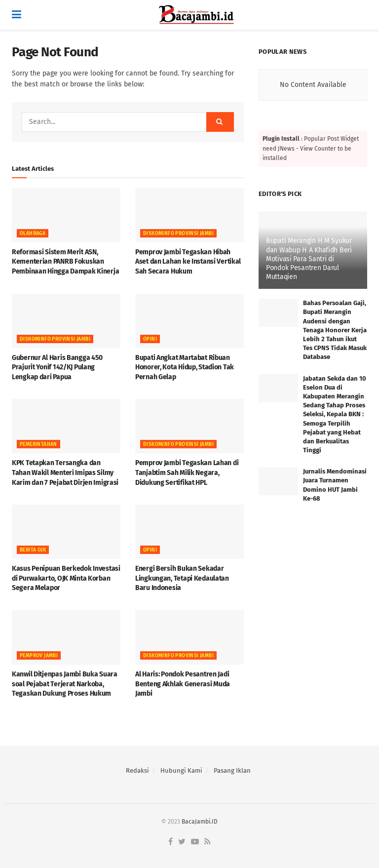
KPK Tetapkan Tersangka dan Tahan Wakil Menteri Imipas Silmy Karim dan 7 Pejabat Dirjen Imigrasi (65, 473)
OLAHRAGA (33, 234)
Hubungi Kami (181, 770)
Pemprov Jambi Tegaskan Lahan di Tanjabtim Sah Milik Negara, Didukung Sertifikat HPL (187, 473)
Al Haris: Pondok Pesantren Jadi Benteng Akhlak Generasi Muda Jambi (183, 684)
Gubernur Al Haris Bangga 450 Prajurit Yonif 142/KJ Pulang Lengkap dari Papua (57, 367)
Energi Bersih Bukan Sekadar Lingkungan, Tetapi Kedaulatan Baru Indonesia (182, 578)
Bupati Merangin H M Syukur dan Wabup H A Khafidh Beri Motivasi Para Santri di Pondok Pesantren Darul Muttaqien (309, 259)
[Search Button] (220, 122)
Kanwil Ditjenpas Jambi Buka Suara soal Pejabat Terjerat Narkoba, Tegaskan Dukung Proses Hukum (65, 684)
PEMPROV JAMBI (39, 656)
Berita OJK (33, 550)
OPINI (150, 339)
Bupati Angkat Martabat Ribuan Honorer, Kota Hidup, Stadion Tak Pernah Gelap (185, 367)
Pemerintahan (38, 444)
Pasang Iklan (232, 770)
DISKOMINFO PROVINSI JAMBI (178, 234)
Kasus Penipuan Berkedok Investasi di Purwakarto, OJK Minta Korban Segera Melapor (66, 578)
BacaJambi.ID (200, 822)
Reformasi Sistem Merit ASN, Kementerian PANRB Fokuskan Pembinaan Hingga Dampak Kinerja (65, 262)
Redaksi (137, 770)
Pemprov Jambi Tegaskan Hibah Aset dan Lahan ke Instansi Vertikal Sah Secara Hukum (188, 262)
